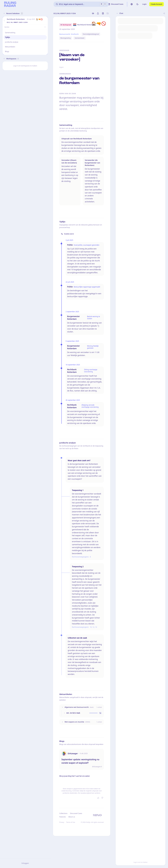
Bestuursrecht (65, 34)
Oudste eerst (67, 234)
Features (63, 817)
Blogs (7, 51)
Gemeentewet (80, 38)
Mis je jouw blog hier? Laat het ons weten (75, 776)
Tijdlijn (7, 37)
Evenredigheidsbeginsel (91, 34)
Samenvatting (10, 33)
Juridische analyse (12, 42)
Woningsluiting (65, 38)
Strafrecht (75, 34)
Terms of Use (71, 822)
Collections (63, 813)
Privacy (62, 822)
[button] (4, 21)
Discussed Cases (76, 813)
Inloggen (25, 863)
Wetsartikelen (10, 47)
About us (72, 817)
